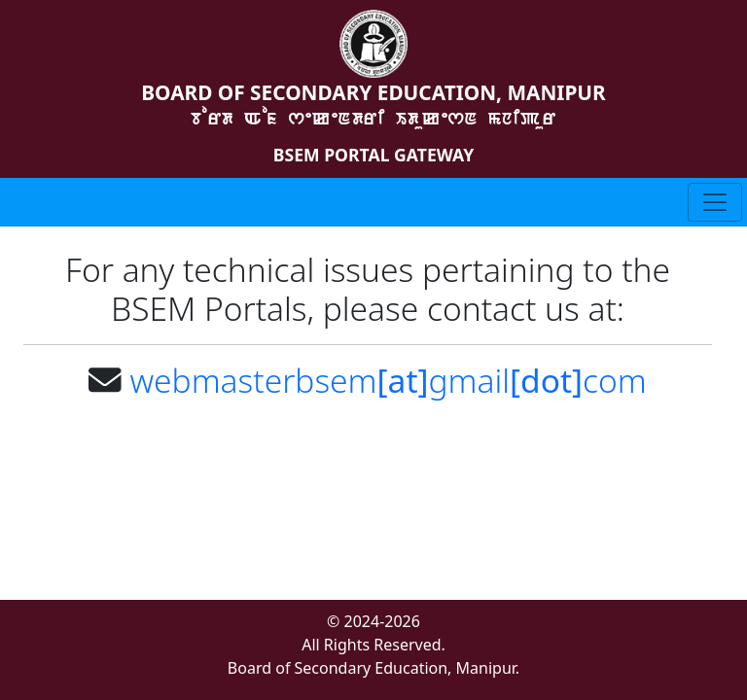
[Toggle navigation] (715, 202)
